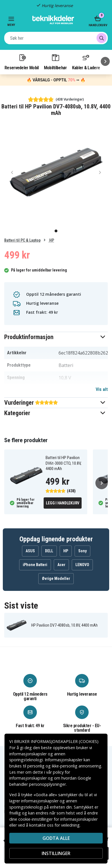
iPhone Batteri (35, 565)
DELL (49, 551)
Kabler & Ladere (86, 62)
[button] (56, 337)
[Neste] (105, 61)
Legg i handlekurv (63, 503)
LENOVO (82, 565)
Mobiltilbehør (55, 62)
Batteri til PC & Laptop (22, 240)
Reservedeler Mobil (22, 62)
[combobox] (56, 38)
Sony (82, 551)
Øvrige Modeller (56, 578)
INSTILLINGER (56, 853)
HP (51, 240)
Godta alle (56, 838)
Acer (61, 565)
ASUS (30, 551)
